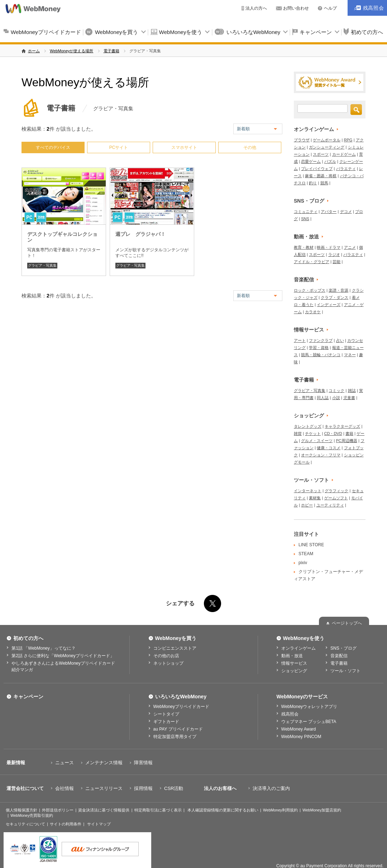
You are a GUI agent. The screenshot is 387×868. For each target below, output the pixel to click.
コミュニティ (306, 212)
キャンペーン (316, 32)
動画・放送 (306, 237)
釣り (313, 183)
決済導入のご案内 (271, 788)
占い (340, 340)
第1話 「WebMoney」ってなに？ (43, 648)
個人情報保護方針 (21, 810)
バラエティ (346, 169)
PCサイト (119, 147)
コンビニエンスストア (175, 648)
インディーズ (329, 305)
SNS (305, 219)
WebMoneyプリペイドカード (46, 32)
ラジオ (334, 254)
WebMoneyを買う (117, 32)
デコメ (346, 212)
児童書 (349, 398)
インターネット (308, 491)
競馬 (324, 183)
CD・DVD (333, 433)
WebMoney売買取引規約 (32, 815)
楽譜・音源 (338, 290)
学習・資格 (319, 348)
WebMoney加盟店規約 (322, 810)
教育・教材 (304, 247)
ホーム (34, 51)
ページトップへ (347, 623)
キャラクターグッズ (342, 426)
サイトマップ (99, 824)
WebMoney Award (299, 729)
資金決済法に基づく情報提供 (104, 810)
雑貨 (298, 433)
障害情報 (143, 763)
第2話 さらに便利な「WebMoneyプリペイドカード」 (63, 656)
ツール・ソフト (311, 480)
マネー (350, 355)
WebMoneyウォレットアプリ (309, 707)
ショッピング (309, 416)
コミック (336, 391)
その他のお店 (166, 656)
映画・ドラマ (329, 247)
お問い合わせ (296, 8)
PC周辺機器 (347, 441)
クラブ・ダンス (335, 297)
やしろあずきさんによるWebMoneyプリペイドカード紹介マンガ (63, 666)
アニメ (350, 247)
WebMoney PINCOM (301, 737)
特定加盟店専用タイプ (175, 737)
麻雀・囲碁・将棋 (321, 176)
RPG (348, 140)
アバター (329, 212)
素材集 (315, 498)
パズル (330, 161)
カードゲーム (344, 154)
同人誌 (323, 398)
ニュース (64, 763)
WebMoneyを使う (181, 32)
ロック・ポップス (310, 290)
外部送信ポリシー (58, 810)
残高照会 (290, 714)
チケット (313, 433)
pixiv (303, 563)
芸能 (336, 262)
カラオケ (313, 312)
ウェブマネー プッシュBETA (309, 722)
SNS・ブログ (309, 201)
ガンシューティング (327, 147)
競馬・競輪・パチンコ (321, 355)
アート (300, 340)
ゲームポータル (327, 140)
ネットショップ (168, 663)
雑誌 (352, 391)
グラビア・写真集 (42, 265)
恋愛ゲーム (311, 161)
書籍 (349, 433)
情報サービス (309, 330)
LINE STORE (311, 545)
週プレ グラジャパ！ (140, 234)
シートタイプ (166, 714)
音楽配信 (304, 280)
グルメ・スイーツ (317, 441)
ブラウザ (302, 140)
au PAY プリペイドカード (178, 729)
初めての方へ (28, 638)
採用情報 (143, 788)
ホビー (307, 505)
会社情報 (64, 788)
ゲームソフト (336, 498)
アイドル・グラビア (312, 262)
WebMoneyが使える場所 (71, 51)
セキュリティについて (25, 824)
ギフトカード (166, 722)
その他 (250, 147)
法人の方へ (256, 8)
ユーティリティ (330, 505)
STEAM (306, 554)
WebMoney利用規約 (280, 810)
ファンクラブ (321, 340)
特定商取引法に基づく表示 (158, 810)
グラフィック (336, 491)
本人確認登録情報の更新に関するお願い (223, 810)
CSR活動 (174, 788)
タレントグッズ (308, 426)
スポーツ (321, 154)
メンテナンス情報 (104, 763)
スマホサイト (184, 147)
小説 (336, 398)
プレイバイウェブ (317, 169)
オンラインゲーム (314, 129)
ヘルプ (330, 8)
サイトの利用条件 (66, 824)
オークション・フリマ (321, 455)
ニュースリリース (104, 788)
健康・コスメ (329, 448)
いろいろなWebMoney (254, 32)
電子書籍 (111, 51)
